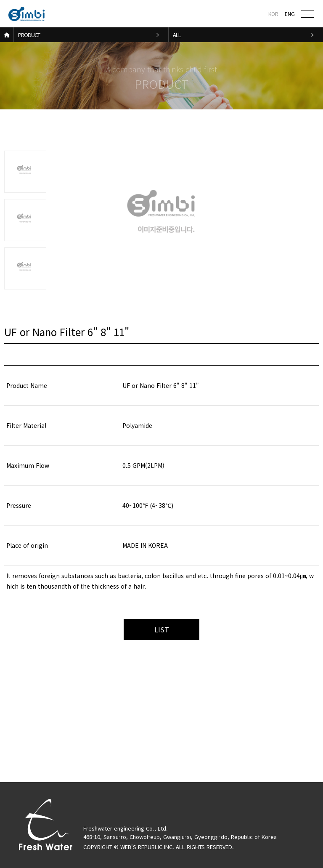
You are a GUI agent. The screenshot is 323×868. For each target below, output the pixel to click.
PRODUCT (29, 35)
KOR (273, 14)
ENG (290, 14)
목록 (161, 629)
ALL (177, 35)
